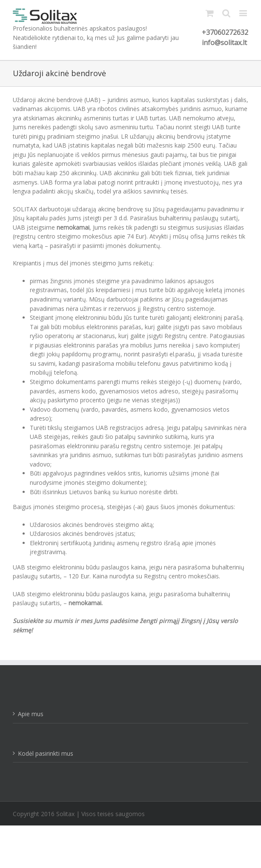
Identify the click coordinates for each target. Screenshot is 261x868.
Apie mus (31, 714)
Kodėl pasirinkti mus (46, 753)
